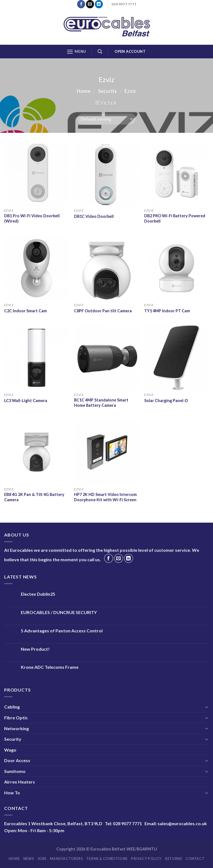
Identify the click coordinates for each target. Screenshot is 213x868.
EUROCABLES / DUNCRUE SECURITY (59, 612)
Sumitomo (15, 771)
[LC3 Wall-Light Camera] (36, 358)
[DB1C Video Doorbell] (106, 174)
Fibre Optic (16, 718)
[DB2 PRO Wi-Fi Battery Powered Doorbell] (177, 174)
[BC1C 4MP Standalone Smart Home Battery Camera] (106, 358)
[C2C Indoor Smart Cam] (36, 268)
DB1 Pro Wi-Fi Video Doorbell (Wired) (32, 218)
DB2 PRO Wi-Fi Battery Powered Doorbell (175, 218)
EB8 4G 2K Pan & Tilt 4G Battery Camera (34, 497)
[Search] (100, 52)
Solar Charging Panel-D (166, 401)
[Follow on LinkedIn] (99, 4)
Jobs (42, 859)
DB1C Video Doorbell (94, 216)
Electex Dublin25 (38, 594)
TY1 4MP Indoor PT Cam (167, 311)
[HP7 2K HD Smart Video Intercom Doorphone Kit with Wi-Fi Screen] (106, 452)
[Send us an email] (90, 4)
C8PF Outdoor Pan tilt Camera (103, 311)
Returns (173, 859)
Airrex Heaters (20, 782)
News (29, 859)
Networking (17, 728)
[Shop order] (106, 119)
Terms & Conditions (107, 859)
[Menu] (76, 52)
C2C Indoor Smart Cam (26, 311)
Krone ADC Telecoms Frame (50, 667)
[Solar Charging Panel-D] (177, 358)
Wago (10, 750)
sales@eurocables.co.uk (182, 823)
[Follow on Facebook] (81, 4)
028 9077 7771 (127, 823)
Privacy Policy (146, 859)
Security (108, 91)
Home (84, 91)
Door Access (17, 760)
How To (12, 793)
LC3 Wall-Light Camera (26, 401)
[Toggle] (207, 707)
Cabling (12, 707)
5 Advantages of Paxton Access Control (62, 631)
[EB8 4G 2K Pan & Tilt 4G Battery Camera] (36, 452)
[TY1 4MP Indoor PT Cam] (177, 268)
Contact (195, 859)
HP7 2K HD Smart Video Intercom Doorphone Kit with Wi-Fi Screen (105, 497)
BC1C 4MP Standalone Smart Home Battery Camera (101, 403)
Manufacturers (66, 859)
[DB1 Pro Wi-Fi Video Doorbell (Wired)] (36, 174)
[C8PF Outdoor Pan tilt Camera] (106, 268)
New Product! (35, 649)
